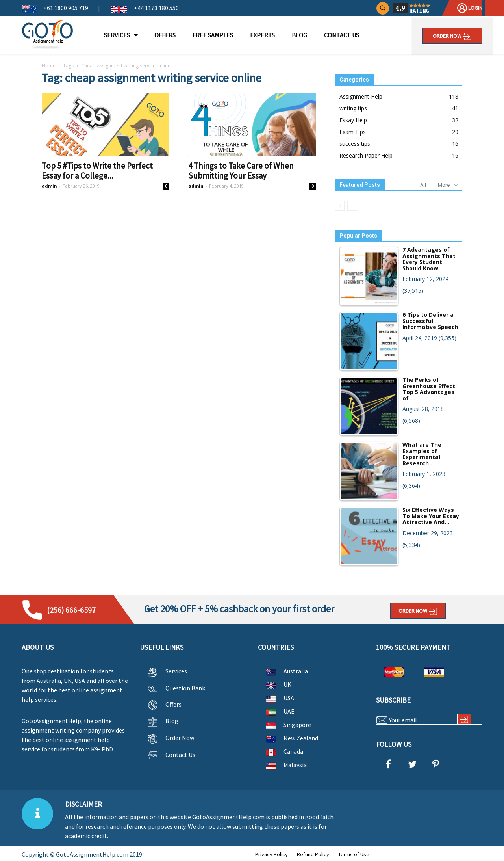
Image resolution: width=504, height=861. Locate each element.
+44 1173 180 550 (156, 8)
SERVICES (117, 35)
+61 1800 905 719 (66, 8)
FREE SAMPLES (213, 35)
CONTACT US (342, 35)
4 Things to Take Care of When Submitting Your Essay (241, 171)
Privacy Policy (271, 854)
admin (49, 186)
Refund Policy (313, 854)
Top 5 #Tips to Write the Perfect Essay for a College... (97, 171)
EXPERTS (262, 35)
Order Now (452, 36)
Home (49, 66)
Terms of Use (354, 854)
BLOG (299, 35)
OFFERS (165, 35)
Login (470, 8)
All (423, 185)
